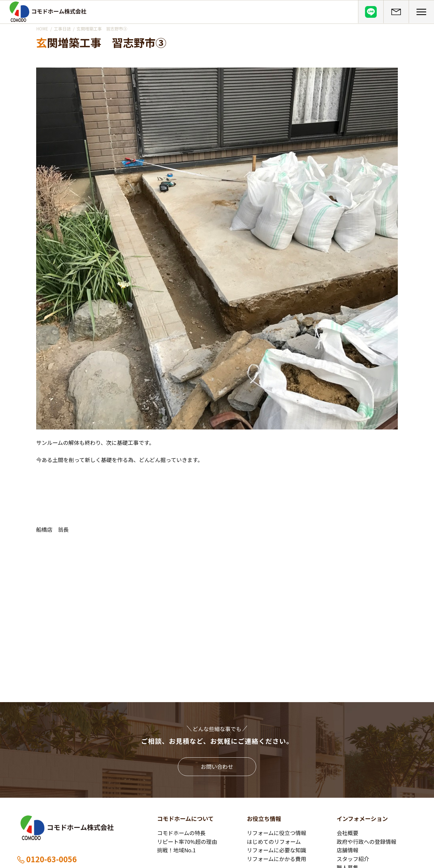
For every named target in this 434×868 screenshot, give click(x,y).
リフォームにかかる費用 (277, 859)
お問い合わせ (217, 766)
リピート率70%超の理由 (187, 841)
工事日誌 (62, 29)
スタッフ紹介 (353, 859)
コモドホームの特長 (181, 833)
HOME (42, 29)
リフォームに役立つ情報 (277, 833)
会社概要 (348, 833)
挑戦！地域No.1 (176, 850)
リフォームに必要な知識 (277, 850)
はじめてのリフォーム (274, 841)
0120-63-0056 (47, 859)
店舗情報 (348, 850)
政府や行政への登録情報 (366, 841)
